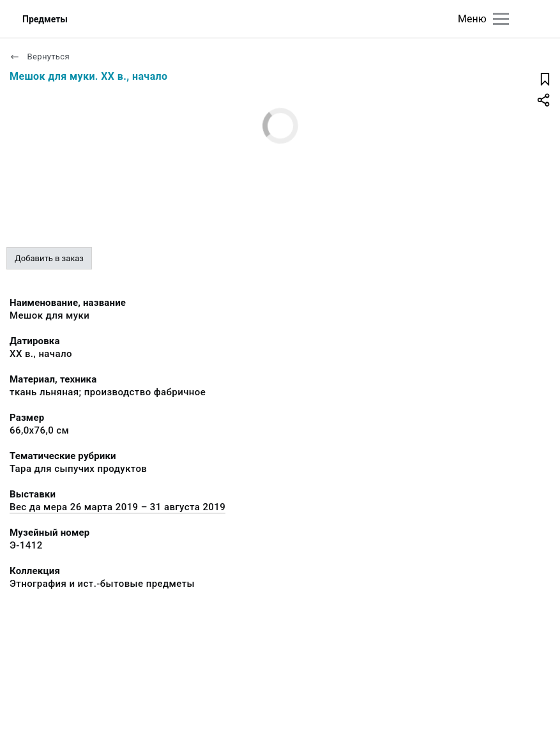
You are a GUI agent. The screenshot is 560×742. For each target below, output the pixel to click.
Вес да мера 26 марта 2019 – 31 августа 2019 (117, 507)
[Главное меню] (501, 19)
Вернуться (40, 57)
